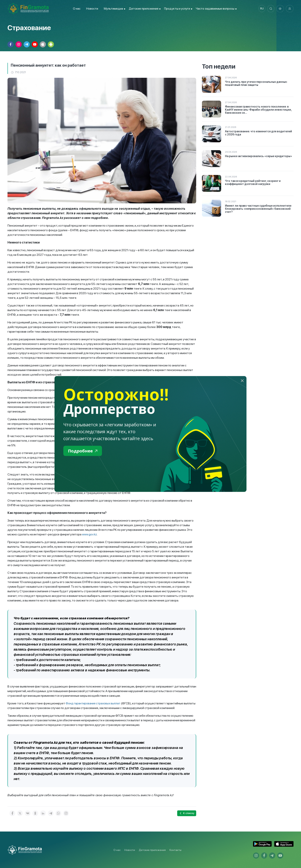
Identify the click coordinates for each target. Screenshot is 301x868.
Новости (91, 9)
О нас (76, 9)
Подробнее (84, 451)
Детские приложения (152, 850)
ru (261, 9)
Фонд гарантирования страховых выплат (94, 703)
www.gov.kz (90, 534)
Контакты (175, 850)
